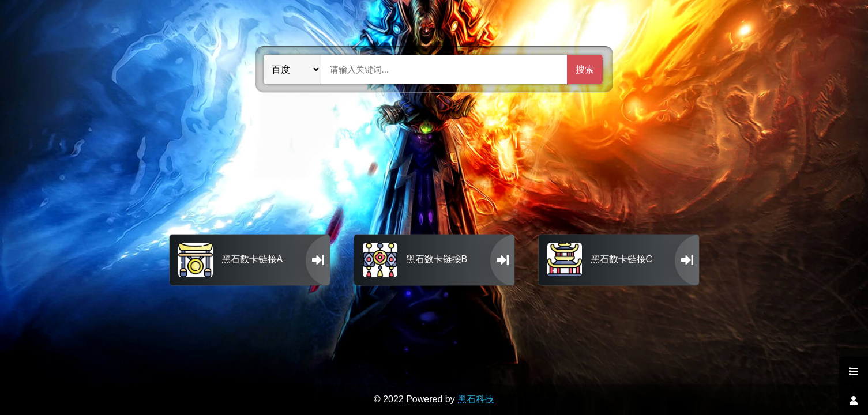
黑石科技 (476, 399)
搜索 (585, 69)
